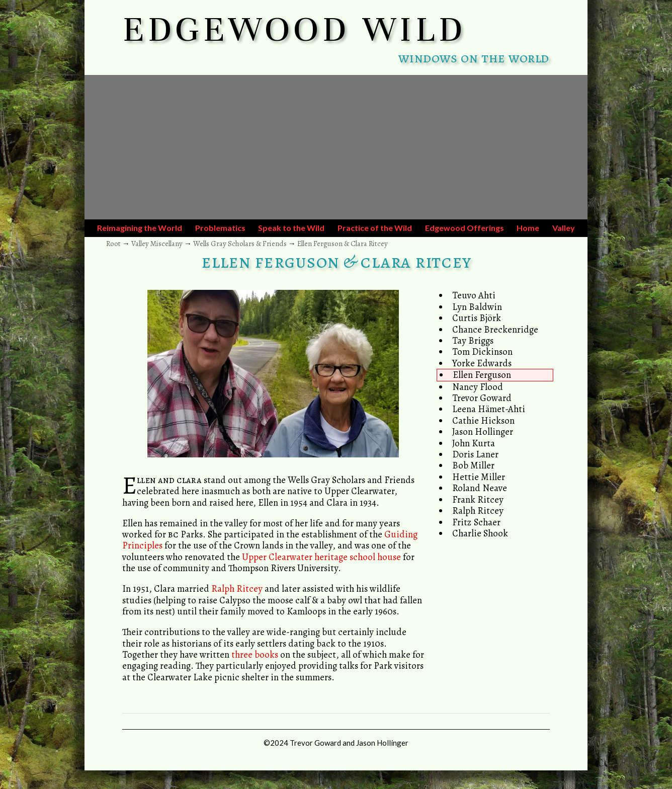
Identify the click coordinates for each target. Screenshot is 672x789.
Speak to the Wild (291, 228)
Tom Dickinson (482, 351)
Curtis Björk (477, 318)
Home (528, 228)
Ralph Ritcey (478, 510)
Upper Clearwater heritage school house (321, 557)
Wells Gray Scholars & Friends (240, 244)
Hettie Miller (479, 477)
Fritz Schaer (476, 522)
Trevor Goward (482, 398)
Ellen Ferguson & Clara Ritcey (343, 244)
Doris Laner (475, 454)
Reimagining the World (140, 228)
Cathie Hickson (483, 420)
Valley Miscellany (157, 244)
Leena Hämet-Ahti (489, 409)
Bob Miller (473, 465)
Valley (564, 228)
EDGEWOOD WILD (295, 29)
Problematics (220, 228)
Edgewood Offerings (465, 228)
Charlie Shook (480, 533)
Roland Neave (480, 488)
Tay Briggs (473, 340)
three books (255, 654)
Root (113, 244)
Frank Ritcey (478, 499)
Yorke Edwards (482, 363)
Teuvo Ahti (474, 295)
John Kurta (474, 443)
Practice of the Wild (375, 228)
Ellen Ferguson (482, 375)
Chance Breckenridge (495, 329)
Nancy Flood (478, 387)
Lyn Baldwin (477, 307)
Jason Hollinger (483, 431)
